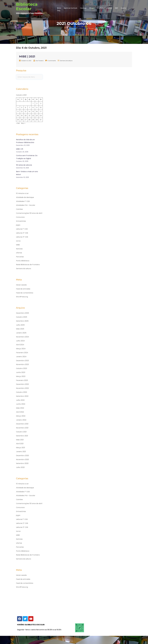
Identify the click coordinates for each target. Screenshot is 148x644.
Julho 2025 (20, 325)
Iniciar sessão (21, 285)
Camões (19, 209)
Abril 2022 (20, 412)
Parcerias (20, 257)
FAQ (59, 11)
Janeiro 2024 (21, 357)
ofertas (19, 253)
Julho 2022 (20, 400)
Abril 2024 (20, 345)
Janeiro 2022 (21, 420)
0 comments (52, 61)
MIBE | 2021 (27, 56)
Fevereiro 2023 (22, 380)
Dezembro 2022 (22, 384)
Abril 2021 (20, 444)
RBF (116, 8)
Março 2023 (21, 376)
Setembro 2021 (22, 436)
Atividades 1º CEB (23, 201)
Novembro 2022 (22, 388)
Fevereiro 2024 (22, 353)
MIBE (18, 245)
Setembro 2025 (22, 321)
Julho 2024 (20, 341)
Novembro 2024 (23, 337)
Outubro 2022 (22, 392)
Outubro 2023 (22, 368)
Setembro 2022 (22, 396)
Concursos (20, 217)
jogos (18, 225)
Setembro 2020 (22, 463)
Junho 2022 (21, 404)
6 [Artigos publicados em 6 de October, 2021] (26, 108)
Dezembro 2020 (22, 456)
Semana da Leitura (66, 61)
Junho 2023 (21, 372)
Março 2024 (21, 349)
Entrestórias (21, 221)
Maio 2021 (20, 440)
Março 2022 (21, 416)
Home (74, 29)
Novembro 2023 (22, 364)
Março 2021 (20, 448)
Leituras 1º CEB (22, 229)
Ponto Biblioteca (23, 261)
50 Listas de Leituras (24, 165)
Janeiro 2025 (21, 333)
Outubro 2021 (21, 432)
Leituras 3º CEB (22, 237)
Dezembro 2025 (22, 313)
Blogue (92, 8)
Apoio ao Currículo (71, 8)
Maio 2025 (20, 329)
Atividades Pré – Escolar (26, 205)
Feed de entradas (23, 289)
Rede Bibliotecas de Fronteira (28, 265)
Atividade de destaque (25, 197)
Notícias (19, 249)
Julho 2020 (20, 467)
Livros (18, 241)
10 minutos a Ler (22, 193)
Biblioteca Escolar (27, 6)
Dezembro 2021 (22, 424)
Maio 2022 (20, 408)
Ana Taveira (39, 61)
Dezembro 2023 (22, 361)
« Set (18, 123)
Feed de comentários (25, 293)
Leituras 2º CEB (22, 233)
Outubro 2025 (22, 317)
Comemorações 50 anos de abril (29, 213)
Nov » (23, 123)
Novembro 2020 (22, 460)
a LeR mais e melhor (105, 8)
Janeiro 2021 (21, 452)
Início (59, 8)
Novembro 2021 (22, 428)
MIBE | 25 (20, 149)
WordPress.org (22, 297)
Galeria (123, 8)
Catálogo (83, 8)
